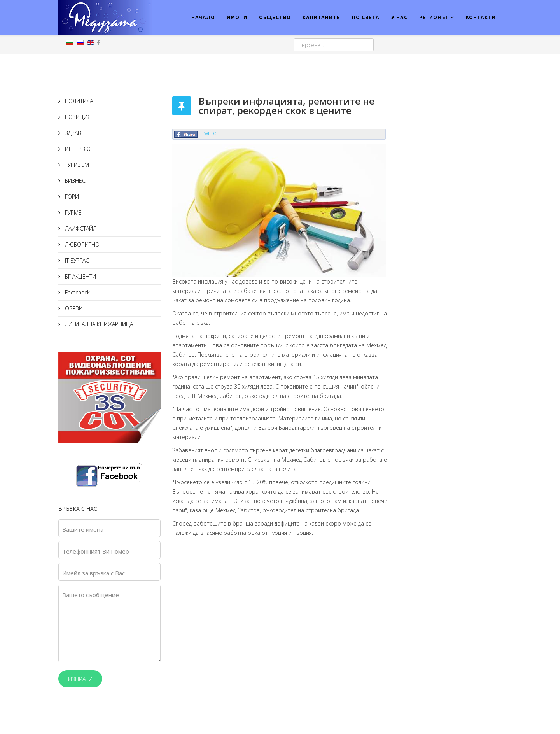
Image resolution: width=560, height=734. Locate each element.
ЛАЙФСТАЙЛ (80, 229)
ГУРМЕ (73, 213)
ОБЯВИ (73, 308)
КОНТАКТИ (481, 17)
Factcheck (77, 292)
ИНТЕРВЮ (77, 149)
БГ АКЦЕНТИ (80, 276)
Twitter (210, 133)
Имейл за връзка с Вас (94, 573)
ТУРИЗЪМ (76, 165)
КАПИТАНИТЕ (321, 17)
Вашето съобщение (91, 595)
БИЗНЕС (74, 181)
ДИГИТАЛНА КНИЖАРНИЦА (98, 324)
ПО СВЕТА (366, 17)
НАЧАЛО (203, 17)
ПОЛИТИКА (78, 101)
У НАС (399, 17)
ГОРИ (71, 197)
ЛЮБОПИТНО (81, 244)
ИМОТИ (237, 17)
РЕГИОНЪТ (434, 17)
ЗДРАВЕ (74, 133)
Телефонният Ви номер (96, 551)
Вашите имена (83, 529)
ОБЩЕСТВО (275, 17)
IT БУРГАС (76, 260)
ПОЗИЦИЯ (77, 117)
